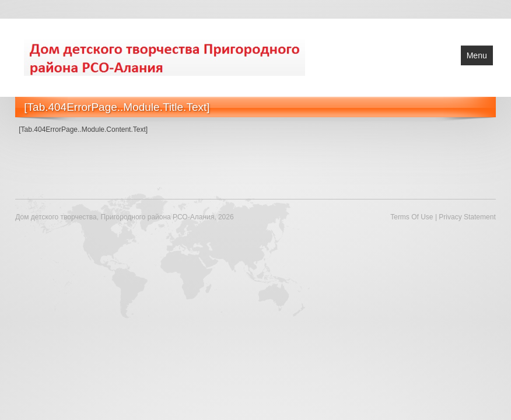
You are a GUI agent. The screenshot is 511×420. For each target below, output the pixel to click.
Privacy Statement (467, 217)
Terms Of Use (412, 217)
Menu (477, 55)
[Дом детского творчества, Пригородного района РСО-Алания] (164, 57)
